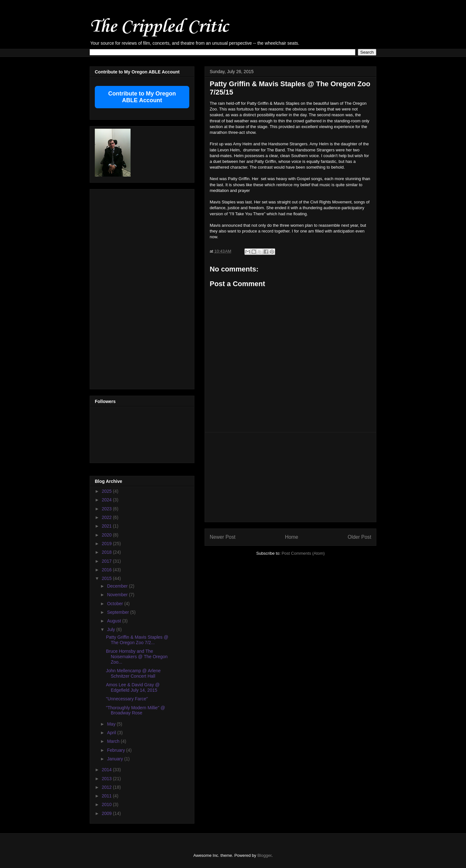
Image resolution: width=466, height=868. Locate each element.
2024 (107, 500)
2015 (107, 578)
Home (292, 537)
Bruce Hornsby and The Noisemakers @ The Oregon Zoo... (137, 657)
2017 (107, 561)
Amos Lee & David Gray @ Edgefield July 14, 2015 (133, 687)
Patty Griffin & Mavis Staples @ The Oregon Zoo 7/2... (137, 640)
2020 (107, 535)
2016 (107, 570)
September (118, 612)
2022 (107, 517)
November (118, 595)
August (114, 621)
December (118, 586)
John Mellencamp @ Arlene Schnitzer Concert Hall (133, 673)
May (112, 724)
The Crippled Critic (159, 27)
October (116, 604)
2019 (107, 544)
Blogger (264, 855)
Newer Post (223, 537)
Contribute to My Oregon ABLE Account (142, 97)
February (117, 750)
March (114, 741)
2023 (107, 509)
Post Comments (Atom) (303, 553)
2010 (107, 804)
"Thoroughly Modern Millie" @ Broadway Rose (135, 710)
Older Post (359, 537)
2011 (107, 796)
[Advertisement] (290, 477)
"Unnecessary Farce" (127, 699)
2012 (107, 787)
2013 (107, 779)
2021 (107, 526)
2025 (107, 491)
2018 (107, 552)
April (112, 733)
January (116, 759)
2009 (107, 813)
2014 (107, 770)
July (112, 629)
